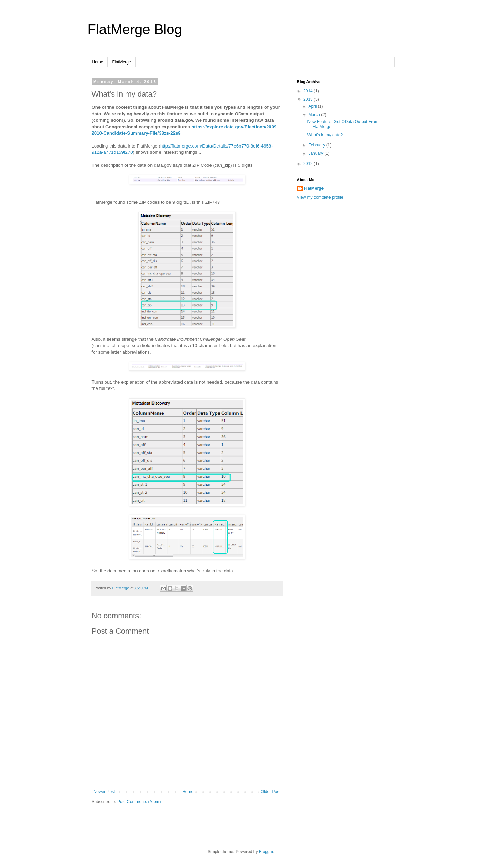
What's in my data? (325, 135)
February (317, 145)
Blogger (266, 852)
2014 (309, 91)
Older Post (271, 792)
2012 (309, 164)
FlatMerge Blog (135, 29)
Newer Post (104, 792)
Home (98, 62)
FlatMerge (122, 62)
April (313, 106)
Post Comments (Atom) (139, 802)
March (315, 115)
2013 (309, 99)
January (316, 153)
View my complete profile (320, 197)
